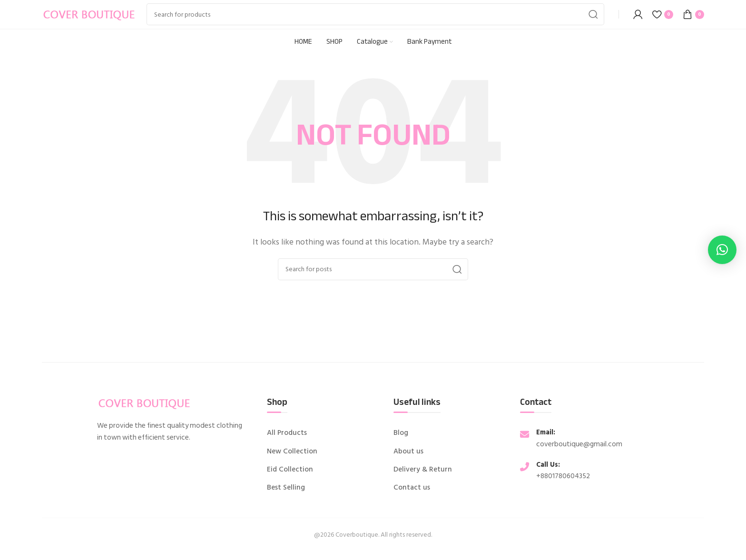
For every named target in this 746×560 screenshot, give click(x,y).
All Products (287, 433)
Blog (401, 433)
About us (408, 452)
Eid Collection (290, 470)
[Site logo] (89, 14)
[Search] (375, 14)
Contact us (412, 488)
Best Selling (286, 488)
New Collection (292, 452)
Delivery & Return (423, 470)
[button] (722, 250)
